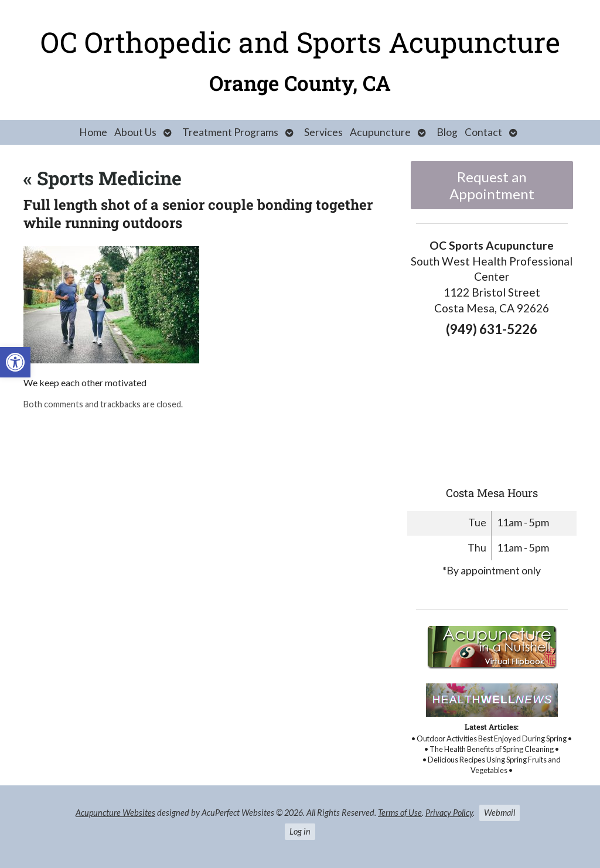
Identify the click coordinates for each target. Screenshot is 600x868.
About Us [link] (135, 132)
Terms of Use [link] (400, 813)
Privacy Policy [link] (449, 813)
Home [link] (93, 132)
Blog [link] (447, 132)
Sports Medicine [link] (103, 178)
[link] (15, 362)
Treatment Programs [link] (230, 132)
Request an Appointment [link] (492, 185)
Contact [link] (483, 132)
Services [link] (323, 132)
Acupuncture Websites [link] (115, 813)
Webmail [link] (500, 813)
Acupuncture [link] (380, 132)
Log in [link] (300, 831)
